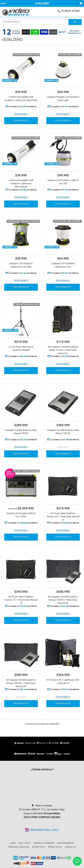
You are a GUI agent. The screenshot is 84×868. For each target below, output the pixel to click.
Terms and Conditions (19, 847)
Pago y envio (25, 843)
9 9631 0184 (71, 11)
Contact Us (71, 847)
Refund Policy (39, 847)
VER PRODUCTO (21, 120)
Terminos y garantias (44, 843)
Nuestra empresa (65, 843)
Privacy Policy (55, 847)
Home (13, 843)
